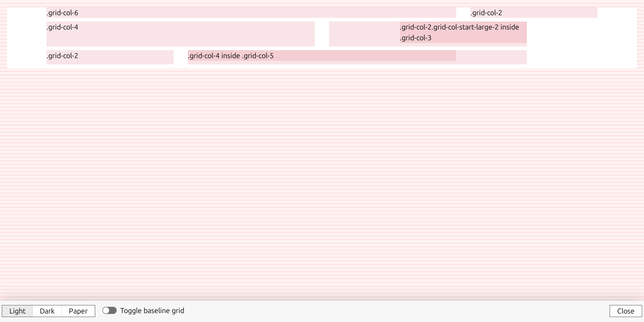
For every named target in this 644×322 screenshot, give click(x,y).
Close (626, 311)
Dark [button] (47, 311)
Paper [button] (78, 311)
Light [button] (17, 311)
